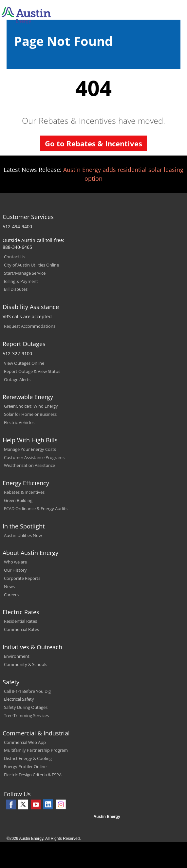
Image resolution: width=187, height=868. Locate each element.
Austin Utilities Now (23, 535)
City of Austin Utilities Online (31, 265)
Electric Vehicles (19, 422)
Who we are (15, 562)
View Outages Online (24, 363)
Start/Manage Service (25, 273)
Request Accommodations (30, 326)
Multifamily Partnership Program (36, 750)
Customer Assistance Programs (34, 457)
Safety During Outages (26, 707)
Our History (15, 570)
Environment (17, 656)
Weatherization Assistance (29, 465)
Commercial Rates (21, 629)
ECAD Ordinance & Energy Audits (36, 508)
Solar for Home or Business (30, 414)
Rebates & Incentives (24, 492)
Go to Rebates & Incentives (93, 143)
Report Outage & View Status (32, 371)
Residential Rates (20, 621)
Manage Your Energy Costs (30, 449)
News (9, 586)
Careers (11, 595)
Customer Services (28, 217)
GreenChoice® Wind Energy (31, 406)
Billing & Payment (21, 281)
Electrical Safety (19, 699)
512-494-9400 (17, 226)
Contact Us (15, 257)
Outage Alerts (17, 379)
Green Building (18, 500)
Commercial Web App (25, 742)
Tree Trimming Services (26, 715)
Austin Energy (107, 817)
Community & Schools (26, 664)
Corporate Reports (22, 578)
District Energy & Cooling (28, 758)
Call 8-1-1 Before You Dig (27, 691)
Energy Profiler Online (25, 766)
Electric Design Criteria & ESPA (33, 775)
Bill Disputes (16, 289)
